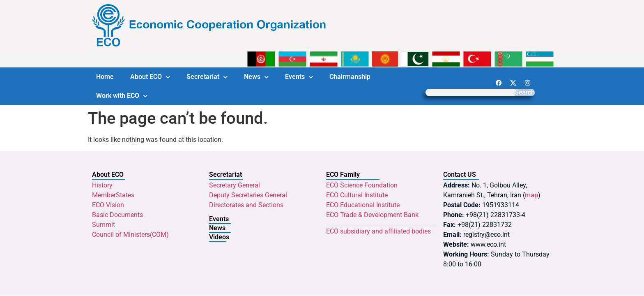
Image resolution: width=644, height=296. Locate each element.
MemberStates (113, 195)
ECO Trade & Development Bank (372, 215)
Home (105, 77)
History (102, 185)
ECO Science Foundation (362, 185)
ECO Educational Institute (363, 205)
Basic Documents (117, 215)
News (256, 77)
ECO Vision (108, 205)
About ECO (150, 77)
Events (299, 77)
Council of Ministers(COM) (130, 235)
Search (525, 92)
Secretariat (207, 77)
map (531, 195)
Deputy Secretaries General (248, 195)
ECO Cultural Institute (357, 195)
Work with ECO (122, 96)
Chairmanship (350, 77)
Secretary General (235, 185)
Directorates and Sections (246, 205)
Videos (219, 237)
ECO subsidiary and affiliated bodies (378, 231)
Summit (103, 225)
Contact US (460, 175)
